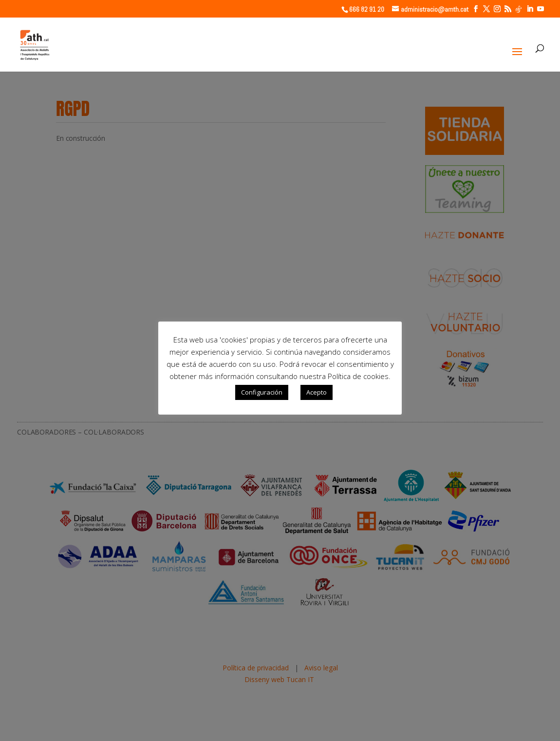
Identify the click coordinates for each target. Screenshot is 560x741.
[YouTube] (541, 9)
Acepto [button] (317, 392)
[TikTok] (519, 9)
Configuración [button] (262, 392)
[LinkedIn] (530, 9)
